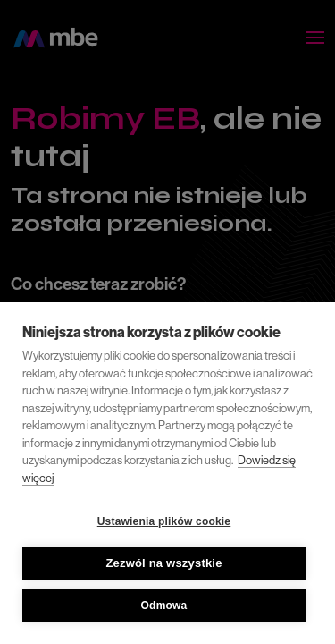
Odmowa (164, 606)
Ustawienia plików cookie (164, 521)
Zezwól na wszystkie (163, 563)
